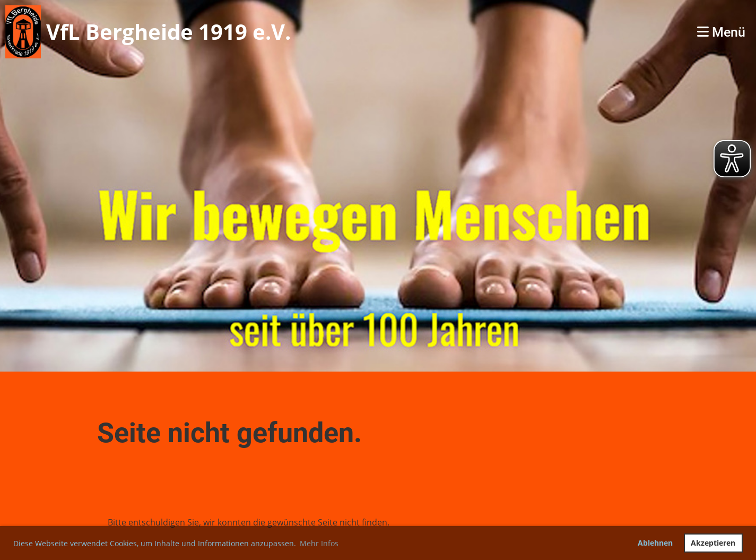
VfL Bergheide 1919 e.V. (168, 32)
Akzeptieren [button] (713, 543)
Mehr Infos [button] (319, 543)
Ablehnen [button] (655, 543)
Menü (721, 32)
